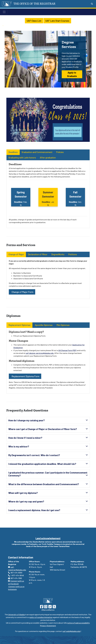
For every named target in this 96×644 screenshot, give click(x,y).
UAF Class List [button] (34, 21)
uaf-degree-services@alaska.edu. (40, 353)
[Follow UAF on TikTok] (50, 606)
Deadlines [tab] (13, 152)
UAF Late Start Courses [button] (57, 21)
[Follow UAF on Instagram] (46, 606)
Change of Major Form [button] (22, 292)
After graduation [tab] (48, 158)
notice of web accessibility (78, 623)
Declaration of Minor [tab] (38, 254)
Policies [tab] (60, 152)
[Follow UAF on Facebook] (42, 606)
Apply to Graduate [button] (72, 74)
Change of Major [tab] (16, 254)
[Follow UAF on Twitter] (54, 606)
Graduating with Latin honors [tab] (22, 158)
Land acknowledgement (48, 538)
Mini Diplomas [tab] (63, 325)
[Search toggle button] (92, 4)
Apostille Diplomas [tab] (43, 325)
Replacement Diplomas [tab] (19, 325)
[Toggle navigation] (4, 12)
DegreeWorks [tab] (58, 254)
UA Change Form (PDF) (68, 350)
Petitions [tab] (73, 254)
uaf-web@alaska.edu (71, 631)
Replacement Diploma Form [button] (25, 376)
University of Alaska (17, 614)
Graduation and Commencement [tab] (37, 152)
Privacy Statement (48, 626)
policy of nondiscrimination (41, 617)
